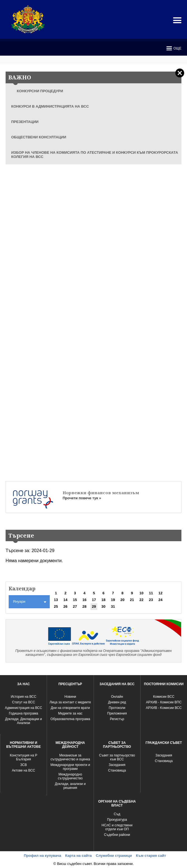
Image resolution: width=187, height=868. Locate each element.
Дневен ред (117, 702)
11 (151, 593)
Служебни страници (114, 856)
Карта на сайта (78, 856)
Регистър (117, 719)
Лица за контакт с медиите (70, 702)
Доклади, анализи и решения (70, 786)
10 (141, 593)
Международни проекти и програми (70, 767)
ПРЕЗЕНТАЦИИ (25, 122)
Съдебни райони (117, 835)
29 (94, 606)
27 (75, 606)
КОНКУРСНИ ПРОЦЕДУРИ (40, 91)
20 (122, 600)
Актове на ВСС (24, 770)
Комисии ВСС (164, 697)
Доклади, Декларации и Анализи (23, 721)
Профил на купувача (42, 856)
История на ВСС (23, 697)
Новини (70, 697)
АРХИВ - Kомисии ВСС (164, 708)
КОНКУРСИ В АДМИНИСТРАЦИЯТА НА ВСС (50, 106)
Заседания (117, 765)
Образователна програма (70, 719)
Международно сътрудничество (70, 776)
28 (84, 606)
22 (141, 600)
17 (94, 600)
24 (160, 600)
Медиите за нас (70, 713)
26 (65, 606)
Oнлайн (117, 697)
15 (75, 600)
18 (103, 600)
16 (84, 600)
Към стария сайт (151, 856)
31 (113, 606)
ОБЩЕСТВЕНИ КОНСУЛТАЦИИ (39, 137)
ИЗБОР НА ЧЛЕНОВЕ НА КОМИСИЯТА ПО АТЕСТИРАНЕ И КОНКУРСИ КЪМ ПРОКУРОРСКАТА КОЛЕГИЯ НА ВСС (95, 155)
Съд (117, 814)
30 (103, 606)
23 (151, 600)
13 (56, 600)
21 (132, 600)
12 (160, 593)
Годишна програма (24, 713)
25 (56, 606)
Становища (117, 770)
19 (113, 600)
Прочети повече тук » (82, 498)
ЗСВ (23, 765)
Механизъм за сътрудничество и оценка (70, 757)
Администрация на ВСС (24, 708)
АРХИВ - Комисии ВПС (164, 702)
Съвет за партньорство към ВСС (117, 757)
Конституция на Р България (23, 757)
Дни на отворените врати (70, 708)
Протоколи (117, 708)
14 (65, 600)
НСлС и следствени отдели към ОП (117, 827)
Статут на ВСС (23, 702)
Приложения (117, 713)
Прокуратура (117, 820)
